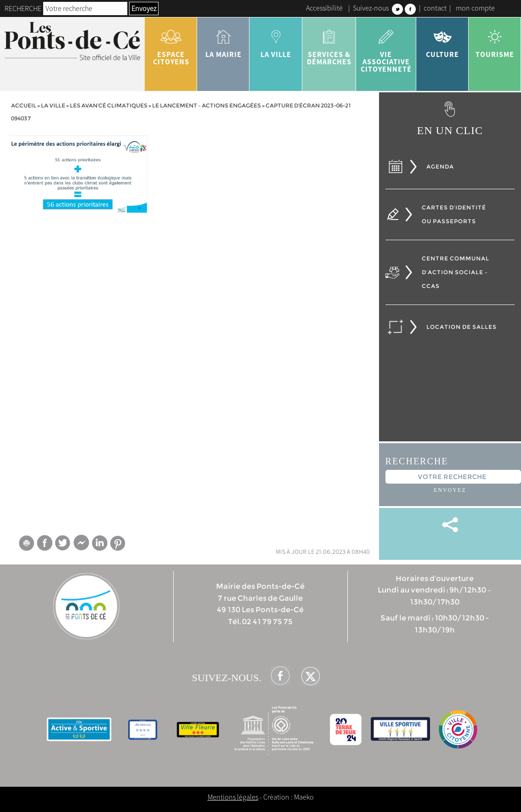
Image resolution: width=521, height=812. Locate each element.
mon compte (475, 8)
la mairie (223, 40)
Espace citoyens (171, 44)
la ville (276, 40)
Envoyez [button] (144, 8)
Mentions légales (233, 797)
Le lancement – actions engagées (207, 105)
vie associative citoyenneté (386, 48)
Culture (442, 40)
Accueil (24, 105)
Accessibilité (324, 8)
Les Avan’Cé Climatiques (109, 105)
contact (435, 8)
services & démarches (329, 44)
